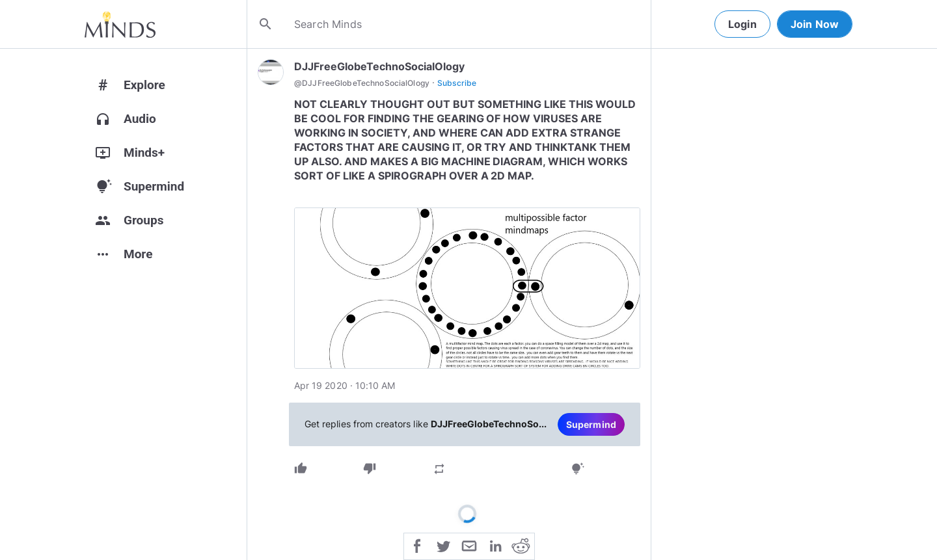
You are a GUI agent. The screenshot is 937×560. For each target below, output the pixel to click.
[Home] (120, 24)
